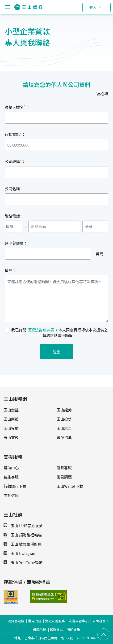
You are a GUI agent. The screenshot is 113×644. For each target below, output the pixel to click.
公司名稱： (14, 189)
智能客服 (11, 477)
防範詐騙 (73, 629)
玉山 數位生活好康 (23, 544)
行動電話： (15, 134)
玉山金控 (11, 410)
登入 (93, 7)
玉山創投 (11, 419)
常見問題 (64, 477)
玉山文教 (11, 437)
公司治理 (99, 621)
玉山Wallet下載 (70, 486)
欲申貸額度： (16, 243)
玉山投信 (64, 419)
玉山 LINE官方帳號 (23, 526)
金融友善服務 (55, 621)
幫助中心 (11, 468)
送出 (57, 352)
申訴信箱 (11, 495)
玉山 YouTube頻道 (23, 562)
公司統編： (15, 161)
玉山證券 (64, 410)
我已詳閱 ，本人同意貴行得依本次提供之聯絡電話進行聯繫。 (59, 333)
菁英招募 (64, 437)
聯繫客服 (64, 468)
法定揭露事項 (79, 621)
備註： (10, 270)
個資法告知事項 (41, 330)
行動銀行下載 (15, 486)
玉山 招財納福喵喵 (23, 535)
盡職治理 (40, 629)
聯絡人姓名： (17, 107)
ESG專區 (56, 629)
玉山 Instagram (20, 553)
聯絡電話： (14, 216)
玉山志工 (64, 428)
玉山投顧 (11, 428)
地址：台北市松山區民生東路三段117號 (44, 638)
